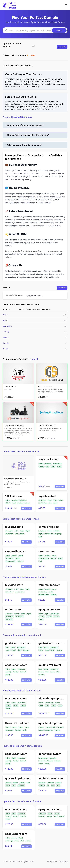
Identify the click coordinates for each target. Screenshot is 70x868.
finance (13, 647)
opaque (41, 619)
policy (41, 764)
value (53, 785)
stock (28, 783)
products (56, 531)
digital (61, 500)
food (47, 466)
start (22, 841)
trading (15, 783)
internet (14, 556)
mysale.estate (47, 496)
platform (20, 561)
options (22, 783)
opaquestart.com (16, 834)
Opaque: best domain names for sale (22, 801)
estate (55, 503)
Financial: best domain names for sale (22, 746)
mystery (57, 813)
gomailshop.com (49, 527)
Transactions (7, 326)
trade (55, 500)
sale (50, 503)
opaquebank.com (34, 295)
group (60, 705)
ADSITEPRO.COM (10, 387)
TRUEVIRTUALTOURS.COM (47, 425)
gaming (50, 813)
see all (35, 359)
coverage (57, 761)
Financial (6, 343)
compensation (43, 758)
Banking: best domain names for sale (22, 690)
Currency (6, 332)
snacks (59, 466)
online (41, 464)
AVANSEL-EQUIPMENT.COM (14, 425)
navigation (42, 813)
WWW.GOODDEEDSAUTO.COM (15, 479)
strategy (49, 816)
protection (53, 758)
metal (14, 650)
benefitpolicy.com (50, 754)
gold (7, 647)
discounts (23, 500)
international (20, 616)
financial (56, 616)
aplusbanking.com (50, 723)
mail (40, 537)
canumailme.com (16, 551)
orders (53, 466)
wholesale (48, 464)
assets (14, 785)
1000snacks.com (49, 459)
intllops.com (13, 609)
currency (42, 616)
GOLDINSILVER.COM (45, 387)
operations (9, 619)
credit (24, 730)
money (8, 650)
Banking (6, 337)
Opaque (5, 349)
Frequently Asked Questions (17, 117)
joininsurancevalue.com (54, 778)
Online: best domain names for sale (21, 451)
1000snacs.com (15, 496)
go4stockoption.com (18, 778)
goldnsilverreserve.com (53, 643)
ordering (20, 503)
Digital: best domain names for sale (21, 519)
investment (21, 785)
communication (11, 561)
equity (8, 785)
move (56, 816)
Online (5, 315)
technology (9, 841)
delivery (42, 466)
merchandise (57, 464)
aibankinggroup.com (52, 698)
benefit (47, 764)
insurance (42, 761)
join (48, 785)
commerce (42, 500)
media (17, 558)
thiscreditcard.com (17, 723)
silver (19, 650)
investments (21, 647)
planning (42, 816)
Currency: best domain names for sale (22, 635)
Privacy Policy (52, 862)
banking (49, 616)
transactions (43, 503)
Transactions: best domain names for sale (24, 577)
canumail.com (47, 551)
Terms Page (63, 862)
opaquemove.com (50, 809)
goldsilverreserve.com (19, 643)
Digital (5, 320)
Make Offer (62, 47)
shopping (58, 534)
